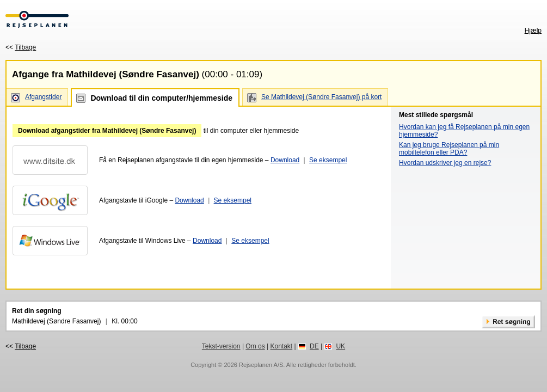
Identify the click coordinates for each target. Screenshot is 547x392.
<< (21, 47)
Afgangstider (43, 97)
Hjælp (533, 30)
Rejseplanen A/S (261, 365)
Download (285, 160)
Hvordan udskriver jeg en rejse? (445, 163)
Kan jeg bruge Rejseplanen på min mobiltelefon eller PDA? (449, 149)
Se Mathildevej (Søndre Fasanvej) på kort (321, 97)
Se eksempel (328, 160)
